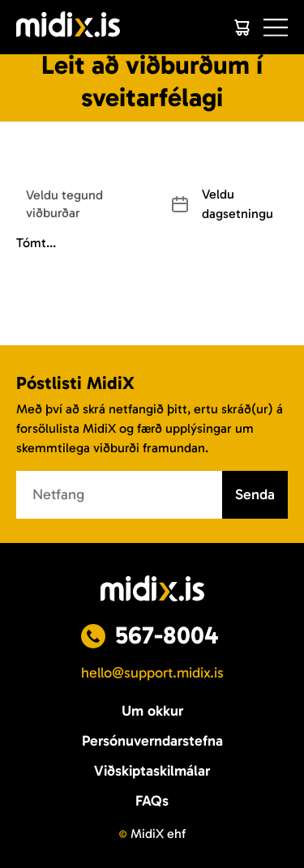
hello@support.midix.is (152, 673)
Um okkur (152, 711)
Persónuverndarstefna (152, 741)
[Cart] (242, 28)
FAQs (152, 801)
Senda (255, 494)
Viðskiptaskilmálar (152, 771)
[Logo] (68, 27)
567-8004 (167, 635)
